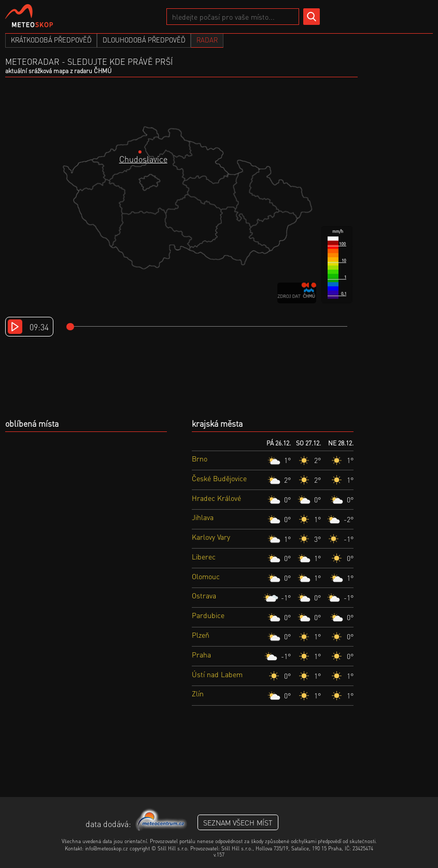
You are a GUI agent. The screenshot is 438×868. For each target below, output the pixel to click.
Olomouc (206, 576)
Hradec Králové (216, 498)
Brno (200, 458)
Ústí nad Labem (217, 674)
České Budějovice (219, 478)
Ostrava (204, 595)
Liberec (204, 556)
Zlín (198, 693)
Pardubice (208, 615)
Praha (201, 654)
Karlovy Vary (211, 537)
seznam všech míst (238, 822)
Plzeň (201, 635)
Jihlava (203, 517)
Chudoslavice (143, 159)
